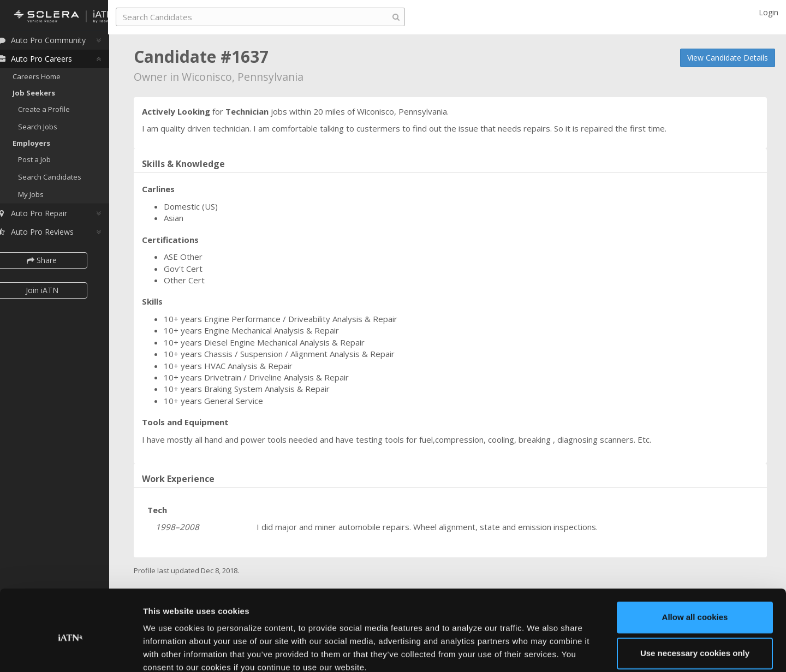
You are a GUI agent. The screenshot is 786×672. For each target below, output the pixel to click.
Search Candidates (63, 180)
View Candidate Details (728, 58)
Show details (168, 650)
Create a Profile (58, 112)
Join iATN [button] (56, 293)
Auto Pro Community (55, 43)
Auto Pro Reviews (49, 234)
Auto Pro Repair (46, 216)
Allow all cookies (695, 570)
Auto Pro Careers (48, 62)
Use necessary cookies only (695, 606)
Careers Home (50, 80)
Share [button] (56, 263)
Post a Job (48, 163)
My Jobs (44, 197)
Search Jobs (51, 130)
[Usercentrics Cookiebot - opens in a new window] (71, 651)
